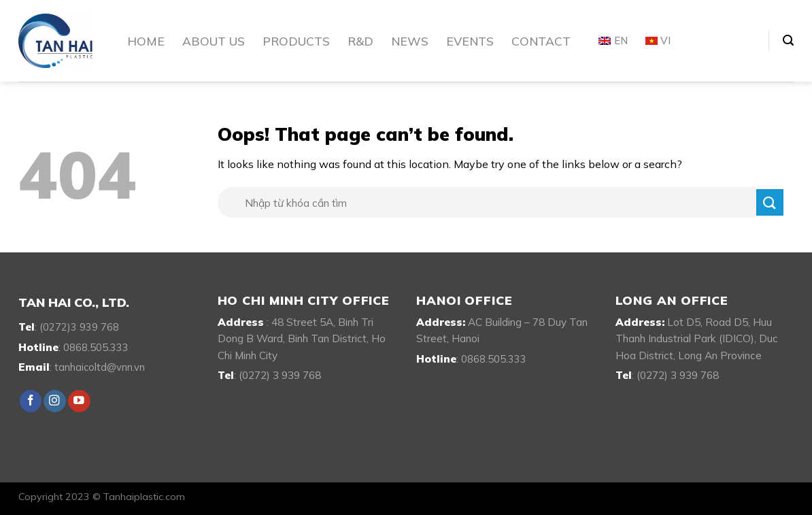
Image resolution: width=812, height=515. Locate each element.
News (410, 41)
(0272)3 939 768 (79, 327)
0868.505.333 (96, 347)
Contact (541, 41)
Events (470, 41)
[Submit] (770, 202)
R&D (360, 41)
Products (296, 41)
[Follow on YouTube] (79, 401)
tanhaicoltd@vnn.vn (100, 367)
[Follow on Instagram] (55, 401)
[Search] (788, 40)
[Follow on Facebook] (31, 401)
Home (146, 41)
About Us (214, 41)
